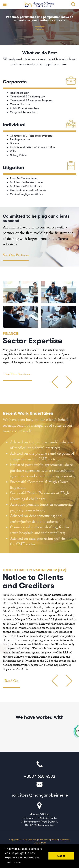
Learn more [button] (13, 862)
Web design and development (42, 840)
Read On (11, 682)
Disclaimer (40, 843)
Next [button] (75, 387)
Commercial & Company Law (28, 97)
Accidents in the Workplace (27, 182)
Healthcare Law (19, 93)
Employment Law (20, 139)
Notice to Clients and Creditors (33, 581)
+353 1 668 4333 (39, 770)
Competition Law (20, 104)
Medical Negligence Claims (27, 194)
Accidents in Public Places (26, 186)
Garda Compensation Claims (28, 190)
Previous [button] (63, 387)
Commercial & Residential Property (31, 101)
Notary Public (18, 155)
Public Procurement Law (24, 108)
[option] (39, 331)
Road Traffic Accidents (24, 178)
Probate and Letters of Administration (32, 147)
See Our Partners (16, 256)
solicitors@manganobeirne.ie (39, 789)
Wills (13, 151)
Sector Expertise (32, 341)
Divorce (14, 143)
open (4, 5)
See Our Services (17, 375)
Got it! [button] (61, 856)
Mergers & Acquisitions (24, 112)
